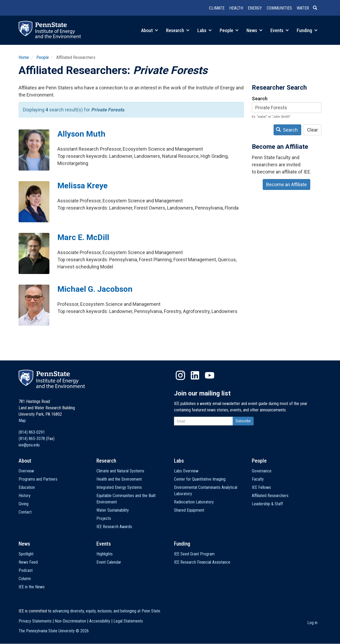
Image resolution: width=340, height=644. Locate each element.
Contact (25, 512)
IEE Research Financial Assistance (202, 562)
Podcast (26, 570)
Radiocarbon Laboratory (194, 502)
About (150, 30)
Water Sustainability (113, 510)
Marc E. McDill (83, 237)
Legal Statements (128, 621)
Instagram (180, 375)
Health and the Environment (119, 479)
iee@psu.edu (29, 445)
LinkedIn (195, 375)
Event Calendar (109, 562)
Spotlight (26, 554)
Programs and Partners (38, 479)
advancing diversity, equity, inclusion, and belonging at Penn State (106, 611)
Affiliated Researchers (270, 496)
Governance (262, 471)
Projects (104, 518)
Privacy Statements (35, 621)
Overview (26, 471)
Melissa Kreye (82, 186)
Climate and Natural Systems (120, 471)
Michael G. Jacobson (95, 289)
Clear (313, 130)
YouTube (210, 375)
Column (25, 579)
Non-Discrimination (70, 621)
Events (280, 30)
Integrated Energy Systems (119, 487)
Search (260, 99)
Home (24, 57)
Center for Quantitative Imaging (200, 479)
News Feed (28, 562)
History (25, 496)
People (229, 30)
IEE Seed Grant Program (194, 554)
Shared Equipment (189, 510)
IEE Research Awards (114, 527)
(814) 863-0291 (32, 432)
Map (22, 421)
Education (27, 487)
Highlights (105, 554)
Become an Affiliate (286, 184)
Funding (307, 30)
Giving (24, 504)
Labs (205, 30)
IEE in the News (32, 587)
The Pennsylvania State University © (54, 631)
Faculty (258, 479)
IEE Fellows (261, 487)
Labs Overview (186, 471)
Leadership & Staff (267, 504)
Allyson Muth (81, 134)
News (254, 30)
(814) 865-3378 (32, 439)
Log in (312, 623)
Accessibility (100, 621)
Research (178, 30)
